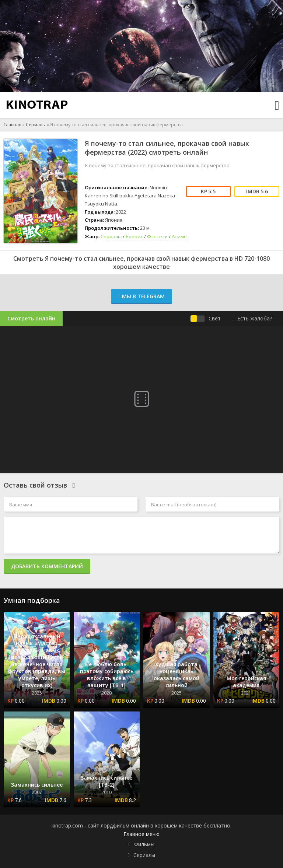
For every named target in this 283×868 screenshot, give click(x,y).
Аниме (179, 236)
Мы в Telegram (141, 296)
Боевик (134, 236)
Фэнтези (157, 236)
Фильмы (144, 844)
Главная (13, 125)
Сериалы (36, 125)
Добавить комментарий (47, 566)
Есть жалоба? (252, 318)
